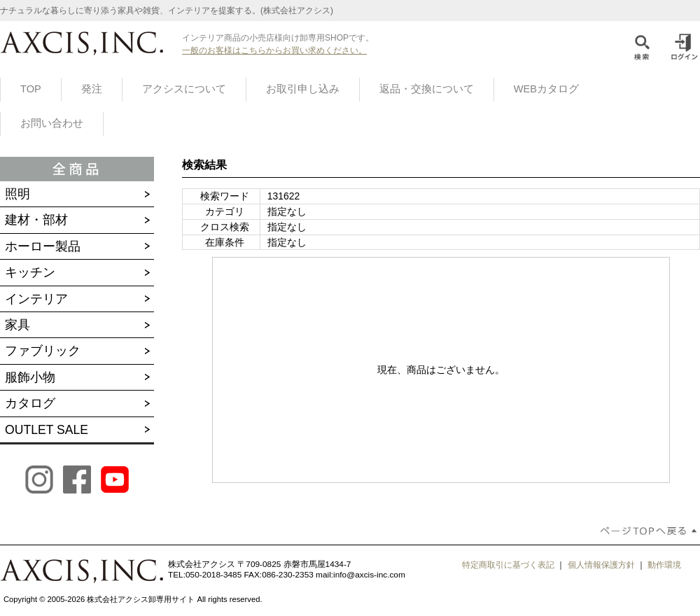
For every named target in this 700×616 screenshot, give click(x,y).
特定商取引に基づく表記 (508, 565)
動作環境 (664, 565)
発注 (92, 89)
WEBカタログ (546, 89)
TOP (31, 89)
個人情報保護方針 (601, 565)
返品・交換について (427, 89)
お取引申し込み (303, 89)
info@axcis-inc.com (369, 575)
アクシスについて (184, 89)
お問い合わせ (52, 123)
